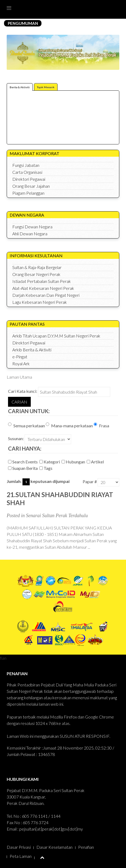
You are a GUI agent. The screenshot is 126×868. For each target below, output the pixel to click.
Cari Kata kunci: (23, 391)
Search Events (23, 462)
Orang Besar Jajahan (31, 186)
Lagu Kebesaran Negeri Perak (40, 302)
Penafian (86, 847)
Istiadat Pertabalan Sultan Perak (42, 281)
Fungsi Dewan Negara (32, 227)
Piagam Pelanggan (28, 193)
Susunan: (16, 438)
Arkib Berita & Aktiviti (32, 350)
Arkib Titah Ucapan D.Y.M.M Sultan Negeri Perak (56, 336)
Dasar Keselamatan (54, 847)
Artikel (96, 462)
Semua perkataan (26, 425)
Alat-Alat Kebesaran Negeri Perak (43, 288)
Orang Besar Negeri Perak (36, 274)
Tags (46, 468)
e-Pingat (20, 357)
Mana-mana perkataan (69, 425)
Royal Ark (21, 364)
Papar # (90, 481)
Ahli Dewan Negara (30, 234)
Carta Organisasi (27, 172)
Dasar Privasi (19, 847)
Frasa (101, 425)
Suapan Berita (23, 468)
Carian (19, 402)
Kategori (50, 462)
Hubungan (74, 462)
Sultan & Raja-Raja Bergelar (37, 267)
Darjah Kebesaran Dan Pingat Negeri (46, 295)
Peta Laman (21, 856)
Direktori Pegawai (29, 179)
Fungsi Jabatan (26, 165)
